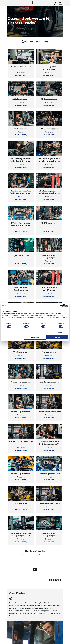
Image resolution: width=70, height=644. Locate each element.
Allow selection (35, 337)
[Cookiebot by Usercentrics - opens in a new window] (61, 306)
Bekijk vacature (21, 75)
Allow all (57, 337)
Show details (62, 332)
